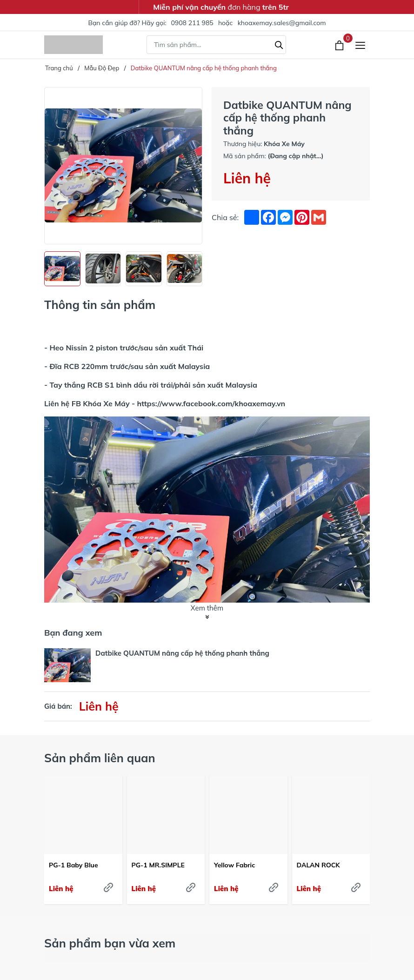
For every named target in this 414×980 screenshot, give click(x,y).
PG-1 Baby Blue (73, 865)
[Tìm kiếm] (279, 44)
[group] (123, 166)
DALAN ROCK (318, 865)
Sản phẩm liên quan (100, 758)
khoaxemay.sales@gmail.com (282, 23)
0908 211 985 (192, 23)
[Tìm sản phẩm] (216, 45)
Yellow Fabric (234, 865)
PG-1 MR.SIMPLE (158, 865)
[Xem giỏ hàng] (340, 45)
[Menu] (360, 45)
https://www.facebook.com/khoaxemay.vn (211, 403)
